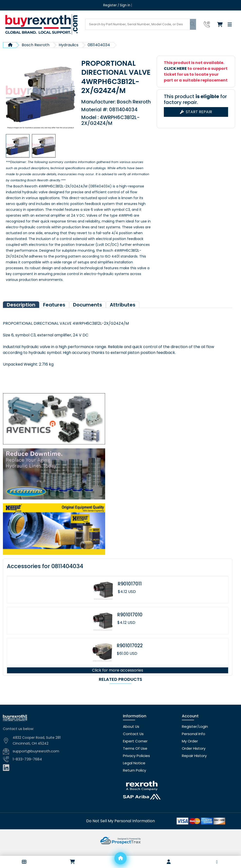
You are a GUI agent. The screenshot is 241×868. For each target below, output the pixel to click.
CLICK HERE (175, 68)
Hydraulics (69, 45)
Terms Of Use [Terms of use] (135, 758)
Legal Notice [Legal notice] (133, 772)
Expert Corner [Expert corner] (134, 750)
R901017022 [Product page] (130, 655)
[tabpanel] (118, 353)
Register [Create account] (110, 5)
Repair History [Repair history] (193, 765)
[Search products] (138, 24)
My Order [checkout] (190, 750)
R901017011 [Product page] (130, 593)
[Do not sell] (120, 830)
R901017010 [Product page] (130, 624)
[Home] (120, 858)
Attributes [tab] (123, 314)
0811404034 (99, 45)
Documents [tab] (88, 314)
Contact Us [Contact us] (133, 743)
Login (202, 736)
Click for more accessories (118, 679)
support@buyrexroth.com (35, 760)
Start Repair (196, 112)
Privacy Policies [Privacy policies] (136, 765)
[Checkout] (221, 24)
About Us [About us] (130, 736)
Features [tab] (54, 314)
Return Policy (134, 780)
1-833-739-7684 (27, 768)
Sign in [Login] (125, 5)
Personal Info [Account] (193, 743)
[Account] (169, 862)
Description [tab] (21, 314)
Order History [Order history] (193, 758)
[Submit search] (193, 24)
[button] (24, 862)
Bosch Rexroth (36, 45)
